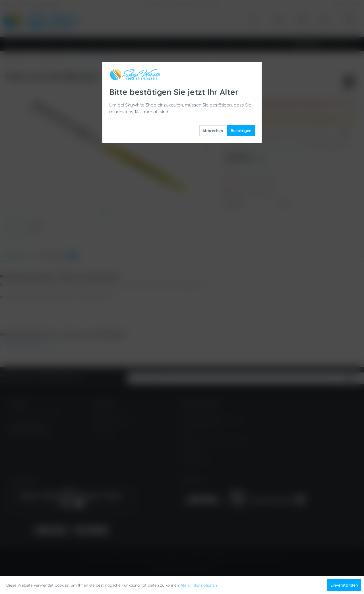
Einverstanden (344, 585)
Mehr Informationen (199, 585)
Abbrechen (213, 131)
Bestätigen (241, 131)
